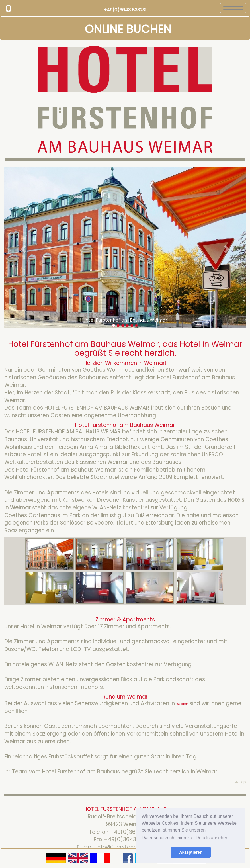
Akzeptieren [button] (191, 852)
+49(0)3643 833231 (125, 10)
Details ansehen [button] (212, 838)
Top (240, 782)
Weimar (182, 704)
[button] (22, 248)
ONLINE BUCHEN (128, 29)
